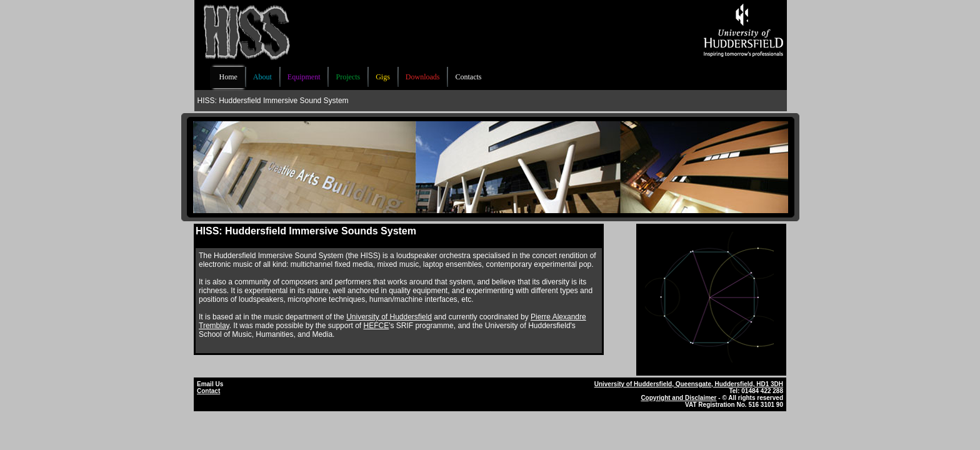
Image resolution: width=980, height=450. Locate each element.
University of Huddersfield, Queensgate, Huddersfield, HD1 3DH (689, 384)
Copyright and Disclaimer (678, 398)
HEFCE (376, 326)
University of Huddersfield (389, 317)
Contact (208, 391)
